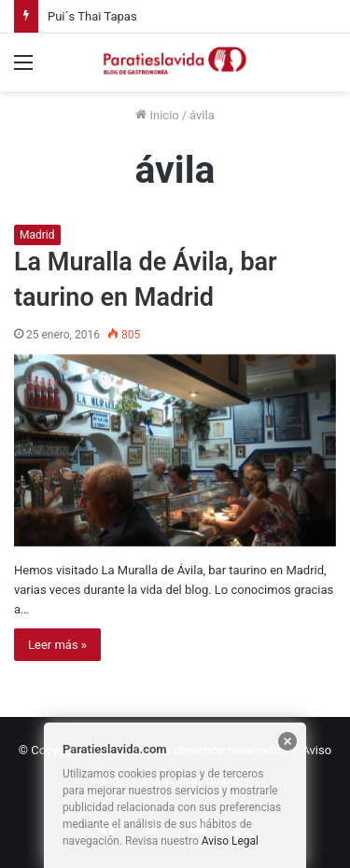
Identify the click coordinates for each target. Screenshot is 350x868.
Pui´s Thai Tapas (92, 16)
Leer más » (57, 645)
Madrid (37, 235)
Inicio (157, 115)
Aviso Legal (230, 841)
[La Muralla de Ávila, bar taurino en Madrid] (175, 450)
